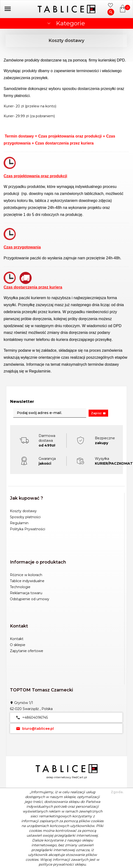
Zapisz (98, 413)
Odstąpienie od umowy (30, 599)
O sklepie (18, 645)
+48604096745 (31, 717)
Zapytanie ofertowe (27, 651)
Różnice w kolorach (26, 575)
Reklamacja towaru (26, 593)
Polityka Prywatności (28, 529)
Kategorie (65, 23)
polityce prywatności (56, 864)
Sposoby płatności (25, 517)
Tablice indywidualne (27, 581)
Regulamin (19, 523)
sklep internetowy (59, 777)
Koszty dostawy (23, 511)
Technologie (20, 587)
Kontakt (17, 639)
